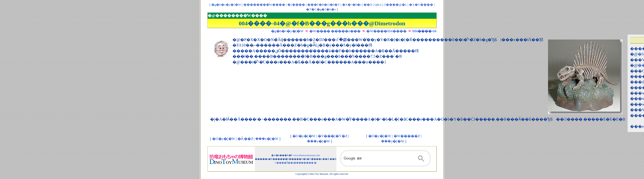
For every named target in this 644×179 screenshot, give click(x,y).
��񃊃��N (368, 5)
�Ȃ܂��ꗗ (245, 139)
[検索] (385, 158)
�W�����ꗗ (407, 136)
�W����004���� (386, 31)
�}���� (296, 5)
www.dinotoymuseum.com (307, 155)
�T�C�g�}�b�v (321, 9)
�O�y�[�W (224, 139)
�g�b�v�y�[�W (226, 5)
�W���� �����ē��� (335, 31)
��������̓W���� (264, 5)
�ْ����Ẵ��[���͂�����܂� (296, 163)
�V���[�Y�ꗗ (332, 136)
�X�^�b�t (352, 5)
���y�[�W (267, 139)
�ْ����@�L (395, 5)
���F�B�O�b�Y (324, 5)
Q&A (378, 5)
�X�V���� (421, 5)
